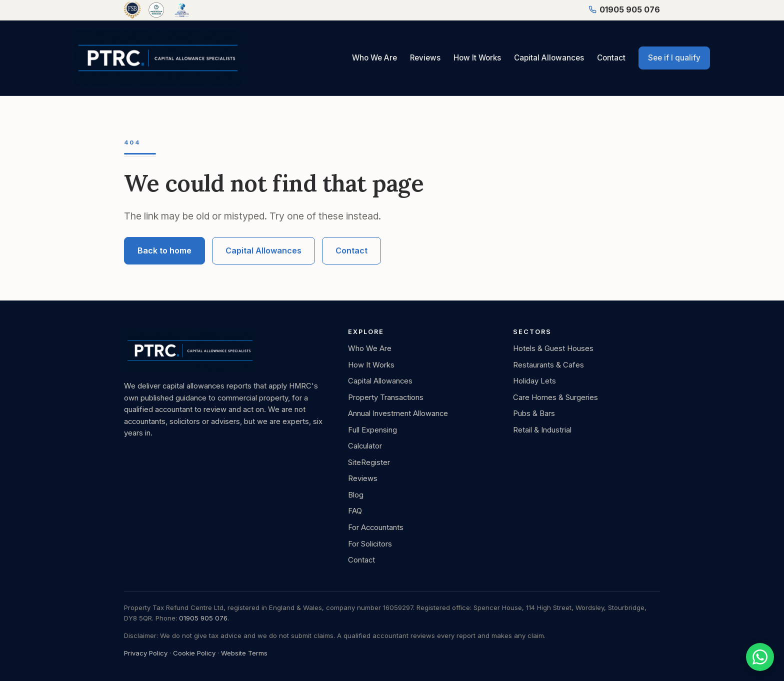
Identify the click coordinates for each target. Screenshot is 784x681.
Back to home (164, 250)
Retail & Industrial (542, 430)
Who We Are (374, 58)
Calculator (365, 446)
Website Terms (244, 653)
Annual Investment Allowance (398, 413)
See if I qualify (674, 58)
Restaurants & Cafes (548, 365)
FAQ (355, 511)
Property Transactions (386, 397)
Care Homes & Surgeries (555, 397)
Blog (356, 495)
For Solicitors (370, 544)
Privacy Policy (146, 653)
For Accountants (376, 527)
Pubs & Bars (534, 413)
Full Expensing (372, 430)
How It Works (477, 58)
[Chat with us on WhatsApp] (760, 657)
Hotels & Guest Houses (553, 348)
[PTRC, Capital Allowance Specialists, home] (158, 58)
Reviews (425, 58)
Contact (611, 58)
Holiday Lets (534, 381)
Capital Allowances (549, 58)
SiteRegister (369, 462)
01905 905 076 (624, 9)
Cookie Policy (194, 653)
